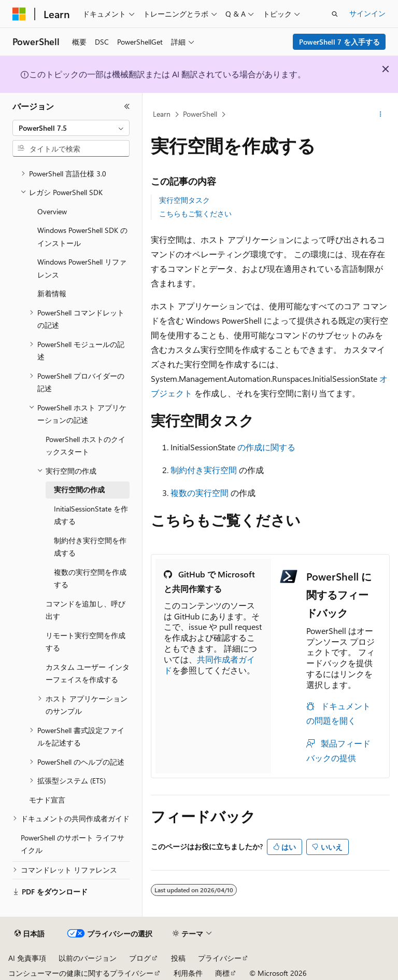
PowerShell (200, 114)
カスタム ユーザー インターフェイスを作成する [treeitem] (88, 673)
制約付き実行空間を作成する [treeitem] (90, 547)
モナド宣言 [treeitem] (47, 800)
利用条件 (188, 973)
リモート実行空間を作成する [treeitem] (86, 642)
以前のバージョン (88, 958)
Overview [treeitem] (52, 211)
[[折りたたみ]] (127, 106)
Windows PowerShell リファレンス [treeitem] (82, 268)
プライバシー (220, 958)
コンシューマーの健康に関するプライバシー (81, 973)
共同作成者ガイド (209, 665)
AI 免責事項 (27, 958)
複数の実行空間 (200, 493)
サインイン (367, 13)
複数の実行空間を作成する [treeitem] (90, 578)
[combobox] (71, 128)
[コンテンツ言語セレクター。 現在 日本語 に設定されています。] (30, 934)
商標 (222, 973)
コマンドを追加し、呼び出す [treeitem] (86, 610)
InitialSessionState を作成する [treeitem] (91, 515)
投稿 (178, 958)
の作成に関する (266, 447)
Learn (162, 114)
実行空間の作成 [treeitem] (79, 489)
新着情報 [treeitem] (52, 293)
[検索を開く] (335, 14)
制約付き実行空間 (204, 470)
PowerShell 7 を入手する (339, 42)
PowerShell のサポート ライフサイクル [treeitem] (73, 844)
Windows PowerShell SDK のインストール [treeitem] (82, 237)
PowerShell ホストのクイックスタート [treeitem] (86, 446)
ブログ (140, 958)
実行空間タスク (184, 200)
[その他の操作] (381, 115)
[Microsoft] (19, 14)
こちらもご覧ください (195, 213)
